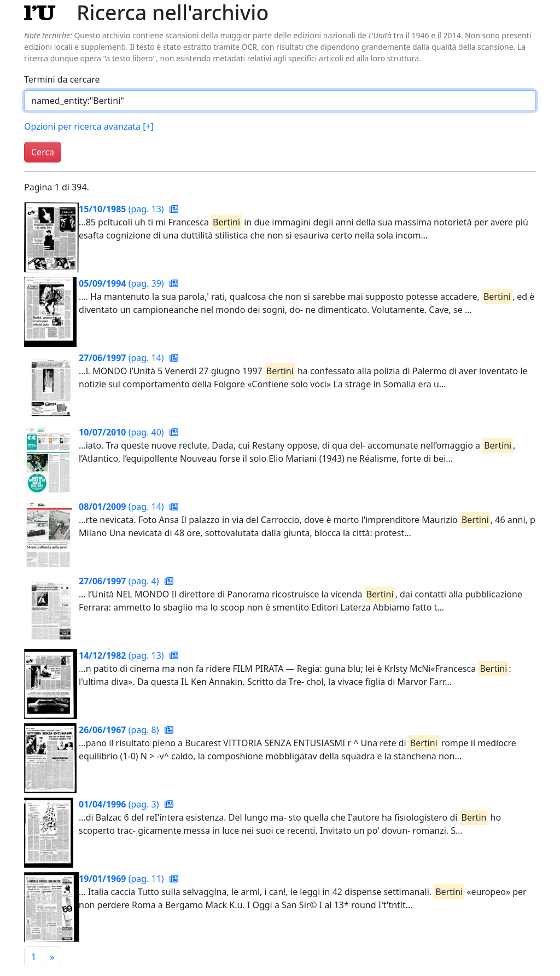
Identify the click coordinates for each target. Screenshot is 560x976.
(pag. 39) (122, 283)
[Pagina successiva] (52, 957)
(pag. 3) (120, 804)
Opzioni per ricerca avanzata (89, 126)
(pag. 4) (120, 581)
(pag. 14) (122, 358)
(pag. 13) (122, 209)
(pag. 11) (122, 879)
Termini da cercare (62, 79)
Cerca (43, 152)
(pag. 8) (120, 730)
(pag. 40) (122, 432)
